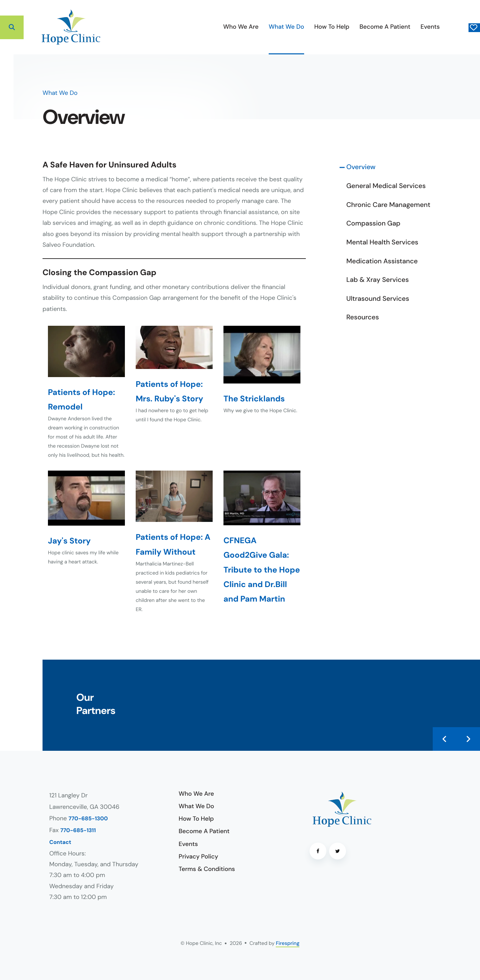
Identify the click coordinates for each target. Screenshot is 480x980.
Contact (60, 842)
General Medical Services (386, 186)
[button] (12, 27)
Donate (450, 27)
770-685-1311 (78, 831)
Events (382, 27)
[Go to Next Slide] (468, 739)
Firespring (288, 943)
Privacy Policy (198, 856)
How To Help (283, 27)
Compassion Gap (373, 223)
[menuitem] (193, 27)
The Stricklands (254, 399)
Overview (361, 167)
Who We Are (193, 27)
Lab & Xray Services (378, 280)
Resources (363, 317)
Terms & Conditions (207, 869)
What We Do (238, 27)
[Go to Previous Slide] (445, 739)
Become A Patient (336, 27)
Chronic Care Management (388, 205)
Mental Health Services (382, 242)
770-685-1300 (88, 819)
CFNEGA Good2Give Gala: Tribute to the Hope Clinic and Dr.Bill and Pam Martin (262, 570)
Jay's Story (69, 541)
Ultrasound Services (378, 299)
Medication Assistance (382, 261)
